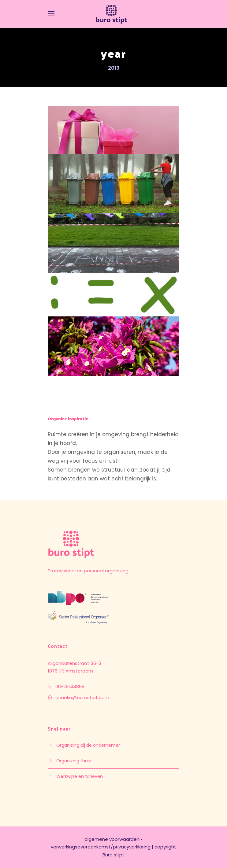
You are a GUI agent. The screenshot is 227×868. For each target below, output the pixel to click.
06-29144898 (70, 686)
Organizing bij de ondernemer (88, 745)
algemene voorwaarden (112, 839)
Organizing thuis (74, 761)
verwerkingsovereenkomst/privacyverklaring (101, 847)
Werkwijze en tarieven (80, 776)
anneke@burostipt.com (82, 697)
